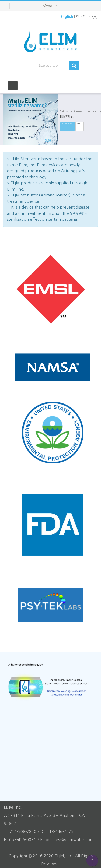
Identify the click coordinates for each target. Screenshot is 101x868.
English (67, 17)
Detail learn (67, 124)
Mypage (50, 6)
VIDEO (80, 124)
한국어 (81, 17)
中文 (93, 17)
